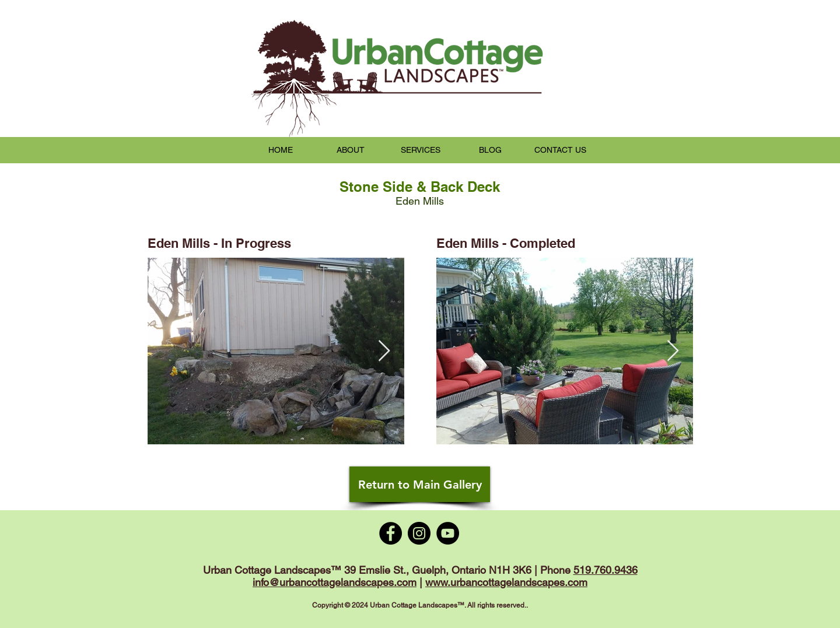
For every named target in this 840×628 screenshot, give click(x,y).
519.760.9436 (605, 570)
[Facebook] (391, 533)
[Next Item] (384, 351)
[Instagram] (419, 533)
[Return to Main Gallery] (420, 484)
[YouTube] (448, 533)
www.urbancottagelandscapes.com (506, 582)
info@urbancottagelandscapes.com (335, 582)
